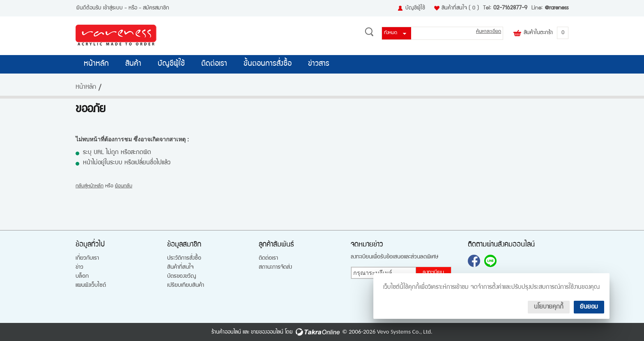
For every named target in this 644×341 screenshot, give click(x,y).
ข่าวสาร (319, 64)
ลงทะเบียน (433, 273)
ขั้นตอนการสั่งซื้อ (268, 64)
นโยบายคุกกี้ (549, 307)
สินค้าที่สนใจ (460, 8)
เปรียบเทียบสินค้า (186, 286)
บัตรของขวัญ (182, 276)
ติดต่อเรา (214, 64)
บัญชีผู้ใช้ (415, 8)
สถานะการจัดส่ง (275, 267)
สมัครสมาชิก (156, 8)
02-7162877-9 (510, 8)
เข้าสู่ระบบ (113, 8)
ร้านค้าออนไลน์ (226, 332)
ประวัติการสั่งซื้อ (184, 258)
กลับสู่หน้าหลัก (90, 186)
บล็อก (82, 276)
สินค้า (133, 64)
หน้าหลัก (96, 64)
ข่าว (79, 267)
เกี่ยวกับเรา (87, 258)
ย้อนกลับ (124, 186)
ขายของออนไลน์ (267, 332)
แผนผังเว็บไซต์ (91, 286)
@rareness (557, 8)
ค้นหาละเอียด (489, 32)
